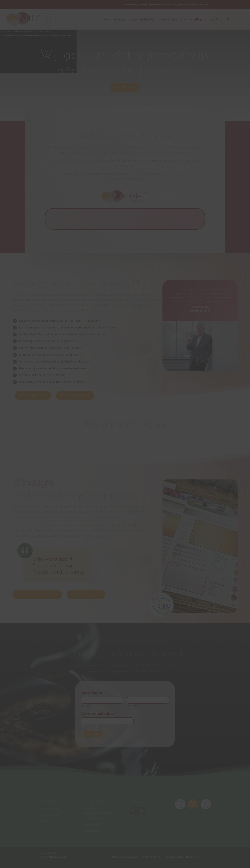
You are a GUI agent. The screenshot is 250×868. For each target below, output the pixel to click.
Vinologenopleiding (49, 809)
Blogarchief (192, 857)
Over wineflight (192, 19)
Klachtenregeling (174, 857)
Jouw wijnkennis (141, 19)
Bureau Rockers (59, 857)
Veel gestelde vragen (95, 818)
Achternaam (133, 706)
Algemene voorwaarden (124, 857)
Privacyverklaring (151, 857)
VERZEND (93, 734)
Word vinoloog (115, 19)
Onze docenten (92, 830)
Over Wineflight (93, 824)
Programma (168, 19)
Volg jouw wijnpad (49, 815)
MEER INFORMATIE (75, 395)
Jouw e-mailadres (98, 713)
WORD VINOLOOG (33, 395)
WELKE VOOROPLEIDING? (37, 594)
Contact (216, 19)
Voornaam (86, 706)
